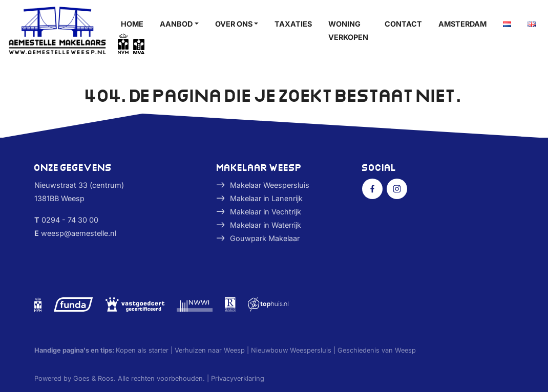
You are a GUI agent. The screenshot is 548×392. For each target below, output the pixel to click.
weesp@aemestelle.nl (79, 233)
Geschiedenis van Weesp (377, 350)
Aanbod (176, 24)
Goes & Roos (93, 378)
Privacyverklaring (238, 378)
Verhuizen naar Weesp (210, 350)
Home (132, 24)
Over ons (234, 24)
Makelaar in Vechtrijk (266, 212)
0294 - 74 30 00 (70, 220)
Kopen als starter (142, 350)
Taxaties (293, 24)
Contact (403, 24)
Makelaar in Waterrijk (266, 225)
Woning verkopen (348, 30)
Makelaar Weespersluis (270, 185)
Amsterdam (462, 24)
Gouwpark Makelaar (265, 238)
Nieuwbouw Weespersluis (291, 350)
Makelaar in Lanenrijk (266, 198)
